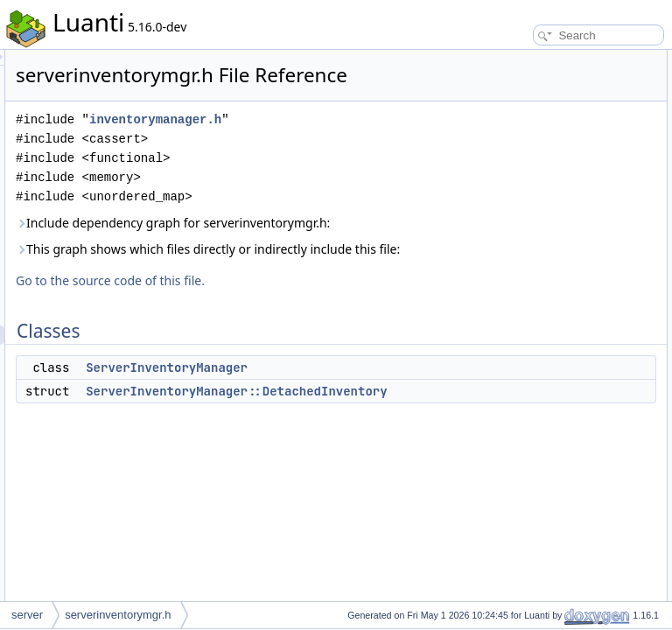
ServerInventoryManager (385, 450)
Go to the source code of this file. (329, 363)
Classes (496, 59)
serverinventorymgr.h (118, 615)
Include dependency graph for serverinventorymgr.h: (327, 276)
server (27, 615)
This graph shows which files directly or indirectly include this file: (338, 322)
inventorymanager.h (308, 163)
